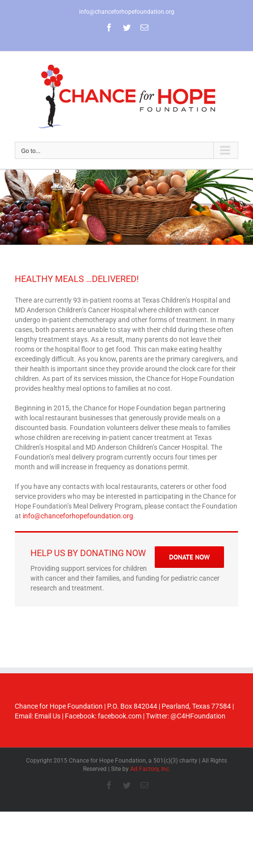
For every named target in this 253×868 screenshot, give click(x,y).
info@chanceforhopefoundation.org (127, 12)
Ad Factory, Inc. (150, 769)
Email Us (47, 716)
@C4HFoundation (198, 716)
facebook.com (120, 716)
